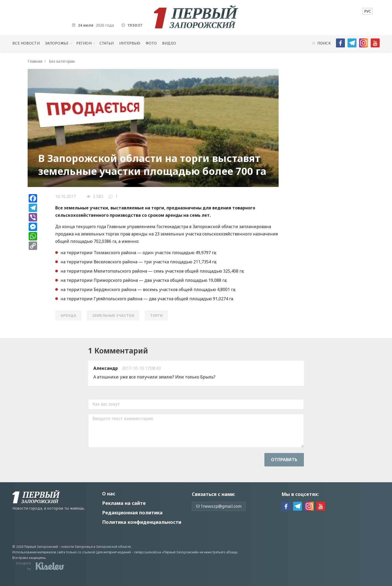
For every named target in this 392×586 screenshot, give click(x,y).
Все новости (26, 43)
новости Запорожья (77, 547)
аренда (68, 315)
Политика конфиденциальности (142, 522)
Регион (84, 43)
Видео (169, 43)
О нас (109, 494)
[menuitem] (368, 11)
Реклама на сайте (124, 503)
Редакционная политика (132, 513)
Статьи (107, 43)
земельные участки (113, 315)
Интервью (130, 43)
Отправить (284, 460)
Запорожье (57, 43)
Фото (151, 43)
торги (156, 315)
